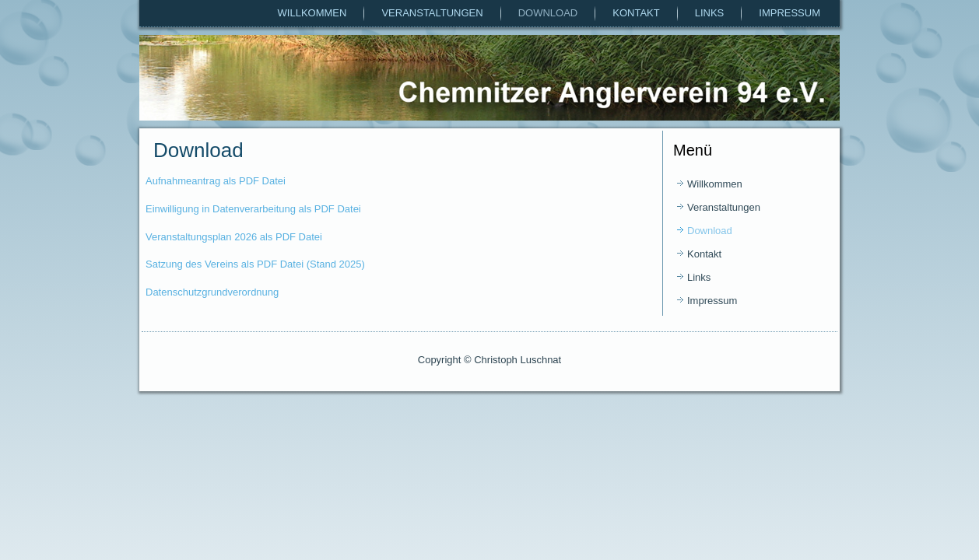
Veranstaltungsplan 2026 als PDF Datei (234, 237)
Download (548, 13)
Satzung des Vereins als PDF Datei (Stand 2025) (255, 264)
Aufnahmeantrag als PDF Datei (216, 181)
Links (710, 13)
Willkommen (312, 13)
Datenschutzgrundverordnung (212, 292)
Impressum (790, 13)
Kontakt (636, 13)
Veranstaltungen (432, 13)
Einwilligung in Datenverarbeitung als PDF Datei (253, 209)
